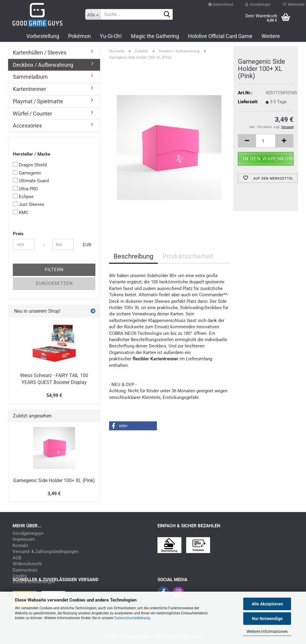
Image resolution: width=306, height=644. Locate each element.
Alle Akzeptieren (267, 604)
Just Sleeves (29, 204)
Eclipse (23, 196)
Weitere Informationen (267, 631)
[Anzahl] (266, 141)
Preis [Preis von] (18, 234)
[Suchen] (167, 15)
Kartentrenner (29, 89)
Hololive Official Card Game (220, 36)
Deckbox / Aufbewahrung (43, 65)
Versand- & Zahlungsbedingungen (46, 552)
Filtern (54, 270)
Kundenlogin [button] (258, 3)
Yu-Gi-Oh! (111, 36)
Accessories (27, 126)
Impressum (24, 539)
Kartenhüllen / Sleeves (40, 53)
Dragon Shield (30, 165)
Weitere (271, 36)
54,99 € (54, 395)
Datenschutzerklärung (132, 618)
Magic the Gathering (155, 36)
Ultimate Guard (31, 181)
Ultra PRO (25, 189)
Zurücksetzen (54, 283)
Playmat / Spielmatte (38, 101)
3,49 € (54, 494)
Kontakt (20, 546)
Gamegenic (27, 173)
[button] (221, 2)
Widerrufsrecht (27, 564)
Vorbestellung (43, 36)
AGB (17, 558)
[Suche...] (93, 14)
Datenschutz (25, 570)
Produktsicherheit (188, 256)
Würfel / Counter (32, 114)
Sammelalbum (30, 77)
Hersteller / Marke (32, 154)
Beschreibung (133, 256)
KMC (21, 212)
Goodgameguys (28, 533)
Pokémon (79, 36)
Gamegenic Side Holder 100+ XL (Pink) (54, 480)
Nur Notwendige (267, 619)
